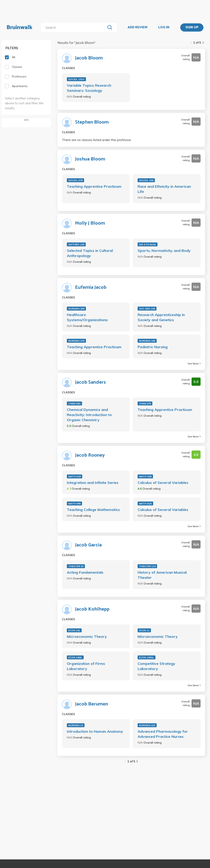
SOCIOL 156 (146, 180)
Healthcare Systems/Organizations (87, 317)
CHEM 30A (74, 403)
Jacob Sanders (90, 382)
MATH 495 (74, 503)
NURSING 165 (147, 341)
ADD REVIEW (138, 27)
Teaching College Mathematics (93, 510)
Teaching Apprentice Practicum (94, 186)
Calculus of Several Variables (163, 483)
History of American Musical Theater (162, 575)
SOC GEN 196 (147, 309)
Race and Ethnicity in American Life (164, 189)
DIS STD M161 (148, 244)
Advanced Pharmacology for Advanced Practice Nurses (163, 734)
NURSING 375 (76, 341)
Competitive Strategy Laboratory (156, 666)
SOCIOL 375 (75, 180)
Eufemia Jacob (91, 288)
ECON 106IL (75, 657)
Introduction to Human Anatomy (95, 731)
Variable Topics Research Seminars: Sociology (89, 88)
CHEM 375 (145, 403)
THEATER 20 (76, 566)
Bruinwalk (19, 27)
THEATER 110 (147, 566)
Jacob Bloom (89, 58)
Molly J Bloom (90, 223)
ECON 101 (74, 630)
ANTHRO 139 (76, 244)
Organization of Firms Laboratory (86, 666)
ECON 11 (144, 630)
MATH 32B (145, 476)
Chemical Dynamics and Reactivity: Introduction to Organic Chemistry (89, 415)
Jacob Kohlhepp (92, 609)
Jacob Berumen (92, 704)
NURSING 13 (76, 725)
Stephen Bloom (92, 122)
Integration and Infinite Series (93, 483)
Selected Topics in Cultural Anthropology (90, 253)
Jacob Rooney (90, 455)
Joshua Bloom (90, 159)
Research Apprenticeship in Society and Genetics (161, 317)
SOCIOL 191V (76, 79)
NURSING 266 (76, 309)
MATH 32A (145, 503)
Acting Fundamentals (85, 572)
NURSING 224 (147, 725)
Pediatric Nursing (153, 347)
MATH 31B (75, 476)
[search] (74, 27)
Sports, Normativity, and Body (164, 251)
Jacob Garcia (88, 545)
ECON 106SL (147, 657)
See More (194, 363)
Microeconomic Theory (87, 636)
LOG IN (164, 27)
